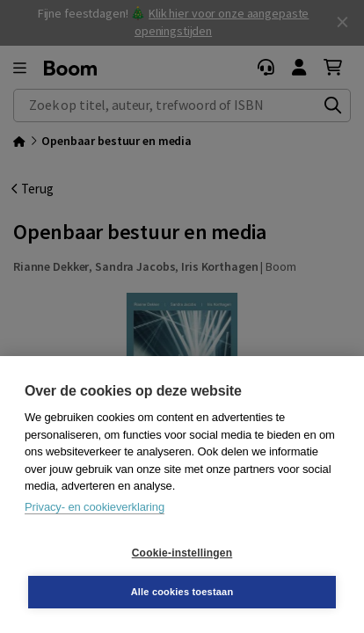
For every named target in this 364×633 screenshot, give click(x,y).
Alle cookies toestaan (182, 592)
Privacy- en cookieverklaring (95, 507)
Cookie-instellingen (182, 553)
